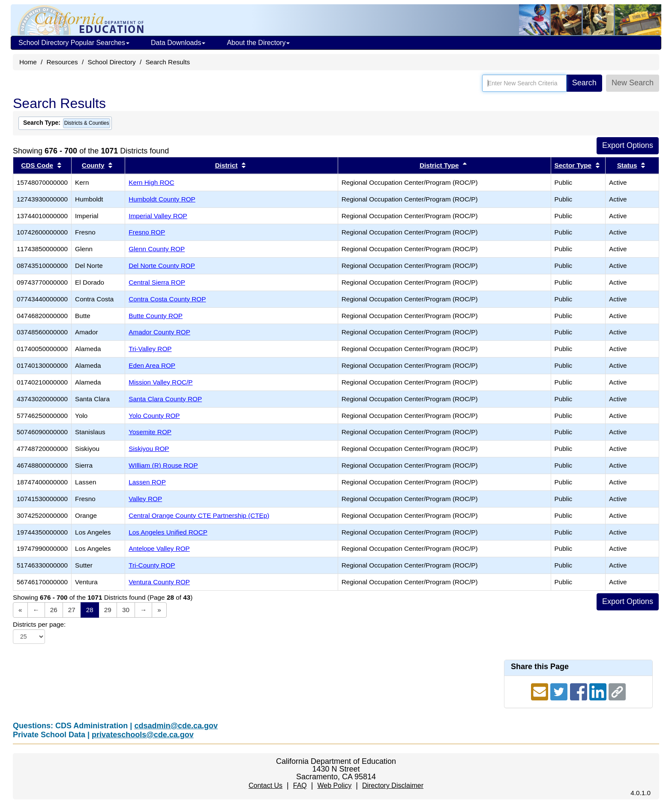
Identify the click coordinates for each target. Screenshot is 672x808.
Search (584, 83)
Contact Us (265, 785)
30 (126, 610)
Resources (62, 62)
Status (627, 165)
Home (28, 62)
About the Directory (258, 43)
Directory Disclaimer (393, 785)
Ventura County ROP (159, 582)
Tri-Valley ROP (150, 349)
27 (72, 610)
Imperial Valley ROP (158, 216)
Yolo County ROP (154, 416)
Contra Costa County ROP (167, 299)
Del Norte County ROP (162, 266)
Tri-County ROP (152, 565)
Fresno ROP (147, 232)
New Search (633, 83)
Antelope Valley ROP (159, 548)
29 (108, 610)
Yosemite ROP (150, 432)
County (93, 165)
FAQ (300, 785)
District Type (439, 165)
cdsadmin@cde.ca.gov (176, 726)
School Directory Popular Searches (74, 43)
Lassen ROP (147, 482)
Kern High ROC (151, 182)
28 (90, 610)
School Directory (111, 62)
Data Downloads (178, 43)
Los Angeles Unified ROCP (168, 532)
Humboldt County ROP (162, 199)
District (226, 165)
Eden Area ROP (152, 365)
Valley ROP (145, 499)
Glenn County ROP (157, 249)
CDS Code (37, 165)
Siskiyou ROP (149, 449)
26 (54, 610)
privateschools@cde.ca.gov (143, 735)
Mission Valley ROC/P (160, 382)
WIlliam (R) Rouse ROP (163, 465)
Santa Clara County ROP (165, 399)
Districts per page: (39, 624)
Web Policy (334, 785)
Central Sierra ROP (157, 282)
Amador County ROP (159, 332)
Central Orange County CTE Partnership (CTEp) (199, 515)
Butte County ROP (156, 316)
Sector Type (573, 165)
